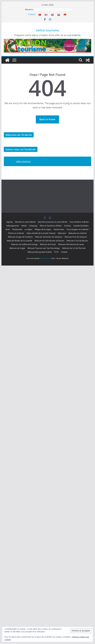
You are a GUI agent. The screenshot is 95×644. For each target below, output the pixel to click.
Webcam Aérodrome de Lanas (71, 244)
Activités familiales (81, 226)
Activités (67, 226)
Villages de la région (43, 229)
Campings (33, 226)
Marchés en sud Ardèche (25, 222)
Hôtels (24, 226)
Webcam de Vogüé (17, 248)
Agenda (10, 222)
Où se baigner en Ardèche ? (78, 229)
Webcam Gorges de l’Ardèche (20, 237)
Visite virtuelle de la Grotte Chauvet (41, 233)
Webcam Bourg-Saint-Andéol (40, 252)
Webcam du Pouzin (48, 244)
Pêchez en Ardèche (16, 233)
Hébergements (13, 226)
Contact (32, 14)
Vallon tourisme (47, 30)
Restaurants (17, 229)
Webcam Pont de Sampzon (76, 237)
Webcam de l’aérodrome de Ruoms (49, 241)
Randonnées (59, 229)
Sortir (8, 229)
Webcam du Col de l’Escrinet (74, 248)
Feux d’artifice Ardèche (79, 222)
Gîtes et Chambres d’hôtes (51, 226)
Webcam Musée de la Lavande (20, 241)
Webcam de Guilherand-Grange (24, 244)
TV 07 (56, 252)
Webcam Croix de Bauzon (77, 241)
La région (28, 229)
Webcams (62, 233)
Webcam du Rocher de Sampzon (49, 237)
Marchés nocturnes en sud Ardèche (53, 222)
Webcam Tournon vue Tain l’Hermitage (44, 248)
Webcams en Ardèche (78, 233)
